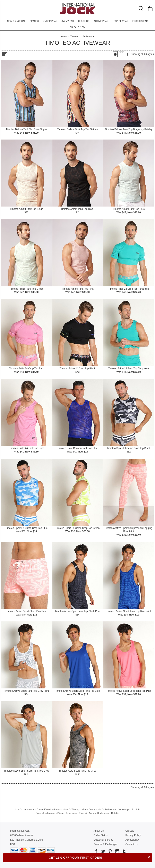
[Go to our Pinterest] (110, 852)
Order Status (101, 835)
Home (64, 37)
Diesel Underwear (67, 813)
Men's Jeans (89, 810)
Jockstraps (124, 810)
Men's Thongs (72, 810)
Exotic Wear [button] (140, 21)
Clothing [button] (84, 21)
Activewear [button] (101, 21)
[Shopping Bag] (150, 8)
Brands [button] (34, 21)
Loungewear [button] (120, 21)
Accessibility (132, 840)
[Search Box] (141, 9)
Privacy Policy (133, 835)
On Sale (130, 831)
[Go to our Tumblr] (124, 852)
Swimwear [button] (68, 21)
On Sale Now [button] (78, 27)
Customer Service (103, 840)
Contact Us (131, 844)
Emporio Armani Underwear (94, 813)
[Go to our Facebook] (96, 852)
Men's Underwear (25, 810)
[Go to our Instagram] (117, 852)
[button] (115, 54)
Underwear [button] (50, 21)
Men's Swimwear (107, 810)
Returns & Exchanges (105, 844)
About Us (99, 831)
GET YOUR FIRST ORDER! (100, 857)
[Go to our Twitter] (103, 852)
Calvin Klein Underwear (49, 810)
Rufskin (115, 813)
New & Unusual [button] (16, 21)
